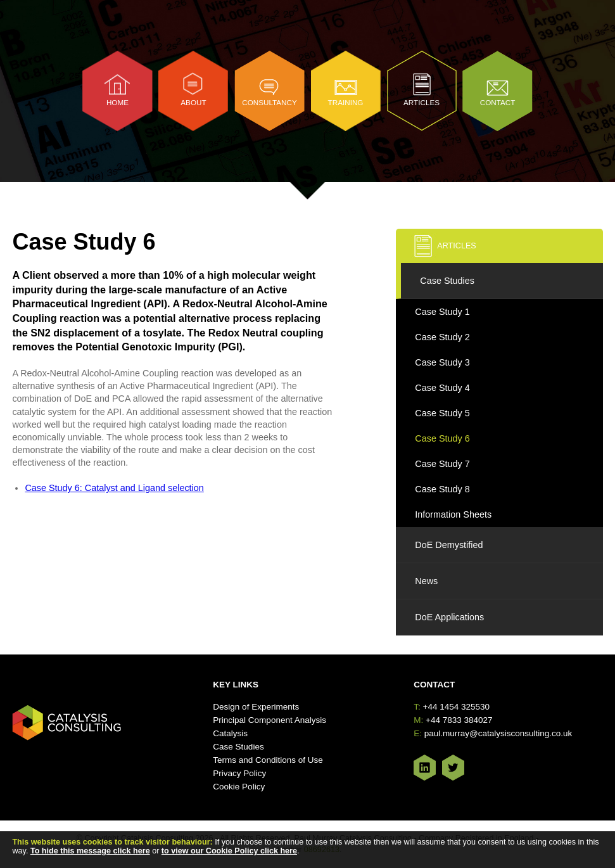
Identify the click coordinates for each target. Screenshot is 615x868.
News (426, 581)
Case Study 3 (442, 362)
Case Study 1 (442, 312)
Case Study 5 (442, 413)
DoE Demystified (449, 545)
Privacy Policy (239, 773)
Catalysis (230, 733)
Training (346, 102)
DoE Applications (449, 617)
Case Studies (447, 281)
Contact (498, 102)
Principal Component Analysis (269, 720)
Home (117, 102)
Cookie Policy (239, 787)
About (193, 102)
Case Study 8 (442, 489)
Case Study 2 (442, 337)
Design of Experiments (256, 707)
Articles (422, 102)
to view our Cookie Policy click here (229, 851)
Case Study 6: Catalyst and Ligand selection (114, 488)
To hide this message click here (90, 851)
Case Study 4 (442, 388)
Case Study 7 (442, 464)
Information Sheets (453, 514)
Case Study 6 (442, 438)
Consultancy (269, 102)
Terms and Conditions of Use (268, 760)
